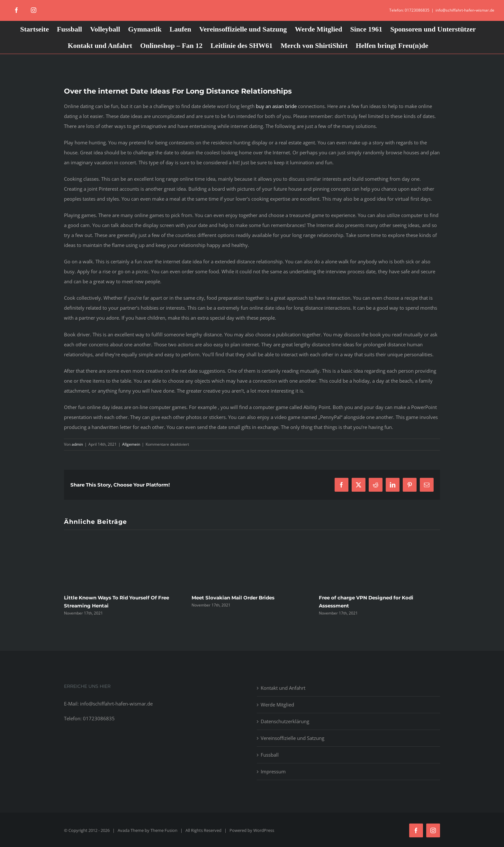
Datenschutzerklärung (285, 721)
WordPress (264, 830)
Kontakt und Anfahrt (283, 688)
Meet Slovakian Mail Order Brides (233, 598)
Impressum (273, 771)
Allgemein (131, 444)
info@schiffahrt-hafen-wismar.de (465, 10)
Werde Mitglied (277, 705)
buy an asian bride (276, 106)
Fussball (270, 755)
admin (77, 444)
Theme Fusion (164, 830)
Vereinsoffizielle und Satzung (292, 738)
